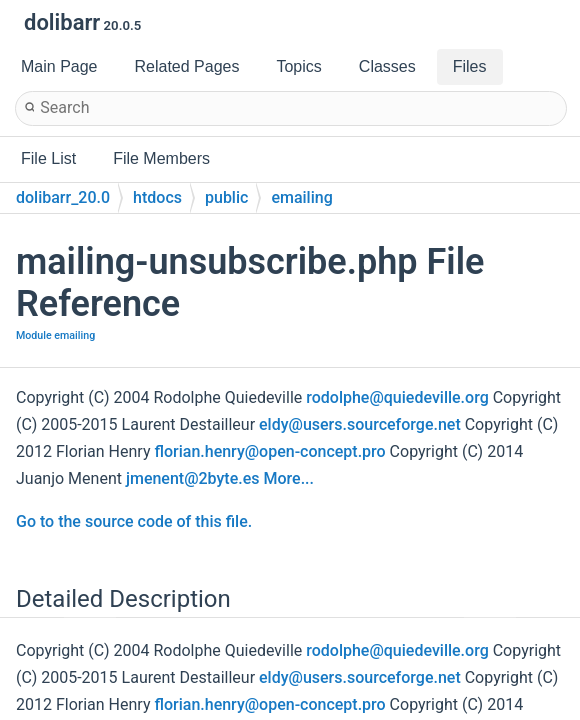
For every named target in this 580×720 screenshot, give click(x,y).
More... (288, 478)
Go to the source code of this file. (134, 521)
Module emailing (55, 335)
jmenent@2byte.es (193, 478)
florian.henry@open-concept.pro (269, 451)
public (226, 197)
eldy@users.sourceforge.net (360, 424)
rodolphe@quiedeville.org (397, 397)
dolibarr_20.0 (63, 197)
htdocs (157, 197)
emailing (301, 197)
